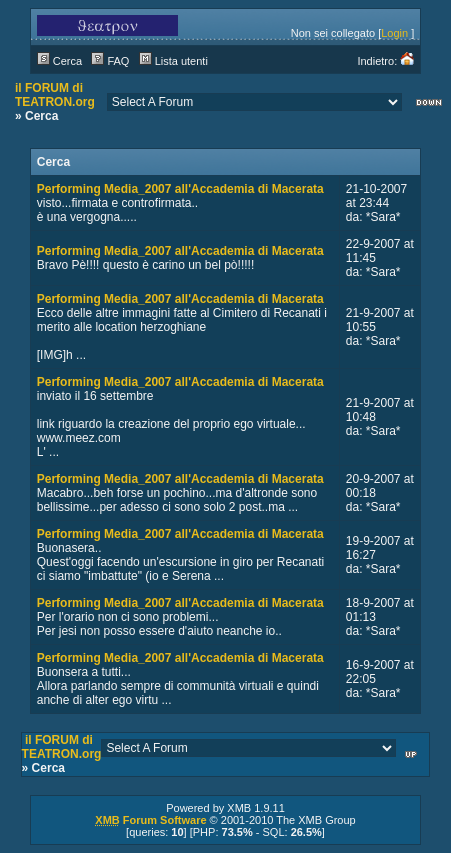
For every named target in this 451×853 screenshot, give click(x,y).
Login (394, 33)
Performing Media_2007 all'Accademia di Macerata (180, 189)
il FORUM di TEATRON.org (55, 95)
